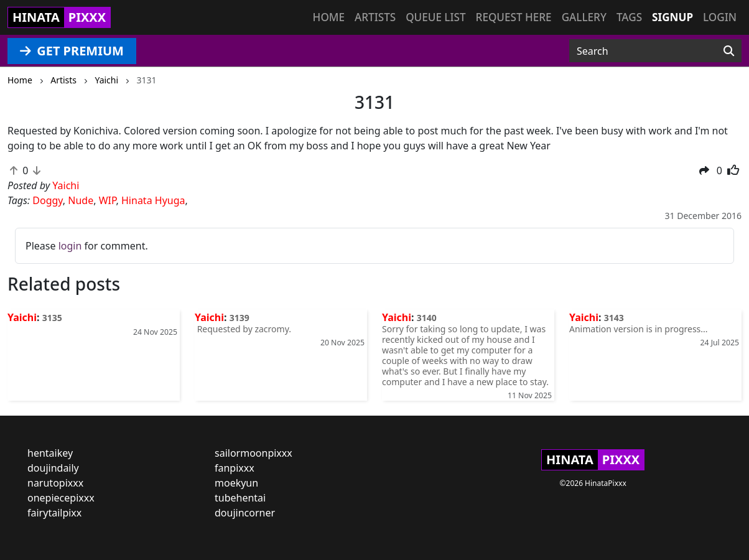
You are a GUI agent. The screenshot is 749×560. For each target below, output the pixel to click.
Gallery (584, 17)
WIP (108, 200)
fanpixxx (235, 468)
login (70, 246)
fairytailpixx (54, 513)
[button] (704, 170)
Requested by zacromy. (243, 329)
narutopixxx (55, 483)
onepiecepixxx (61, 498)
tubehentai (240, 498)
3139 (240, 318)
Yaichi (22, 317)
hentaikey (50, 453)
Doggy (48, 200)
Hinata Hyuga (153, 200)
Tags (629, 17)
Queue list (435, 17)
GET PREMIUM (72, 51)
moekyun (236, 483)
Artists (375, 17)
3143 (614, 318)
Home (329, 17)
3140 (427, 318)
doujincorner (245, 513)
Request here (514, 17)
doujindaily (53, 468)
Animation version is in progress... (639, 329)
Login (720, 17)
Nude (81, 200)
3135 (52, 318)
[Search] (729, 51)
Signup (672, 17)
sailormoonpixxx (254, 453)
